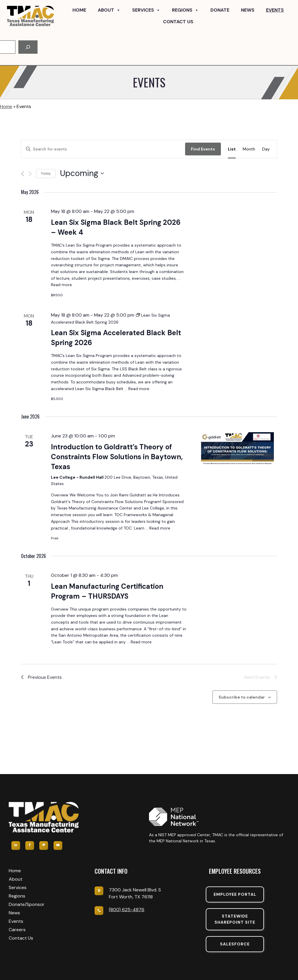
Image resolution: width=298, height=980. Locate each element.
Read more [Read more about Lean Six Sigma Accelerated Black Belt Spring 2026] (139, 389)
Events (275, 10)
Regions (185, 10)
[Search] (28, 47)
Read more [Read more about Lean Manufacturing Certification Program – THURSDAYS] (141, 642)
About (109, 10)
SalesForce (235, 944)
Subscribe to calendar (242, 697)
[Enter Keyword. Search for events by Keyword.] (103, 149)
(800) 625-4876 (127, 910)
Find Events (203, 149)
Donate (220, 10)
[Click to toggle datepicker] (82, 173)
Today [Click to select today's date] (46, 173)
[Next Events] (30, 174)
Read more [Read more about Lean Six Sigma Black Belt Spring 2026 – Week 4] (61, 285)
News (248, 10)
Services (146, 10)
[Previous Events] (23, 174)
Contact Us (178, 22)
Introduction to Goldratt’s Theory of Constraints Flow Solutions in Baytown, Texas (117, 457)
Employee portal (235, 894)
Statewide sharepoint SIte (235, 919)
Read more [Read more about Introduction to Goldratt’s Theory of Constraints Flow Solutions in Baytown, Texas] (160, 528)
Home (79, 10)
